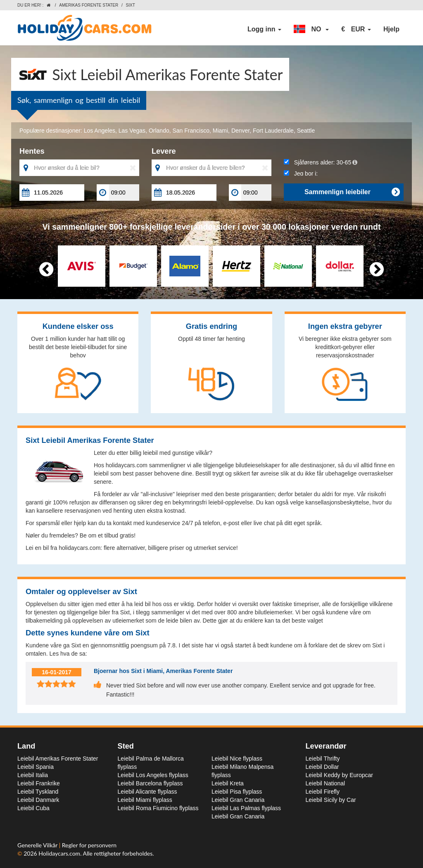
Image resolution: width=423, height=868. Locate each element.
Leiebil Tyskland (38, 792)
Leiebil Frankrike (39, 783)
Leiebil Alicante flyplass (147, 792)
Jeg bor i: (301, 174)
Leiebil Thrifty (323, 759)
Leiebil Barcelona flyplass (150, 783)
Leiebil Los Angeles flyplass (153, 775)
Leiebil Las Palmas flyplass (246, 808)
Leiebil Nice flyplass (237, 759)
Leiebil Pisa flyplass (237, 792)
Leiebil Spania (36, 767)
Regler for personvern (89, 845)
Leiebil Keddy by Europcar (339, 775)
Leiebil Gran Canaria (238, 800)
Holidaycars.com (59, 853)
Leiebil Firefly (323, 792)
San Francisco (191, 131)
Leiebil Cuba (33, 808)
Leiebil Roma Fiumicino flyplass (158, 808)
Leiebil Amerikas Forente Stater (58, 759)
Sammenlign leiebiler (352, 192)
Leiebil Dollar (322, 767)
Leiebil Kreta (228, 783)
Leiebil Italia (33, 775)
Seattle (306, 131)
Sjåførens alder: (321, 162)
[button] (311, 29)
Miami (220, 131)
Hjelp (391, 29)
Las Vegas (132, 131)
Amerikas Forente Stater (89, 5)
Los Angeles (100, 131)
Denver (240, 131)
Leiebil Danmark (38, 800)
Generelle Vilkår (38, 845)
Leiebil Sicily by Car (331, 800)
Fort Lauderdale (273, 131)
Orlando (159, 131)
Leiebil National (326, 783)
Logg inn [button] (264, 29)
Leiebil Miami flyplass (145, 800)
